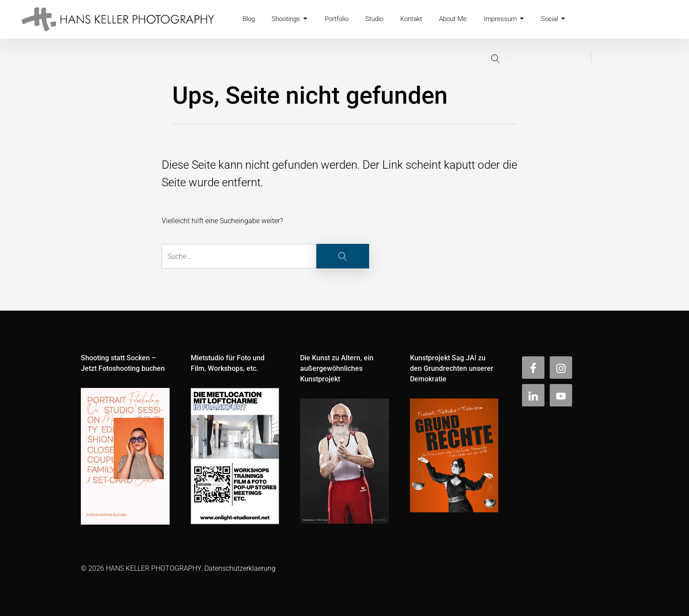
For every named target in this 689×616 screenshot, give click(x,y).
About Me (463, 19)
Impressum (515, 19)
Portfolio (342, 19)
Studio (382, 19)
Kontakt (420, 19)
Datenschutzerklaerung (240, 568)
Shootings (292, 19)
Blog (250, 19)
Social (566, 19)
